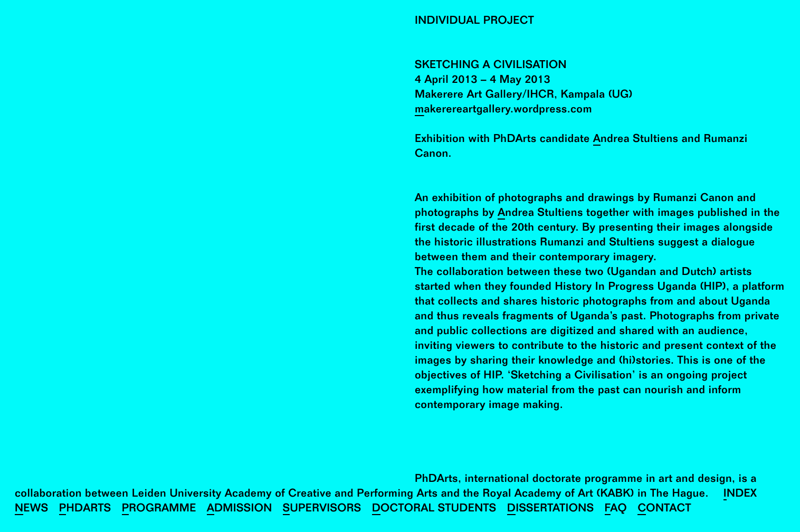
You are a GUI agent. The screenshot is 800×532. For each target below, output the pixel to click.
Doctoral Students (434, 510)
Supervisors (322, 510)
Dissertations (551, 510)
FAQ (616, 510)
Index (740, 495)
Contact (664, 510)
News (32, 510)
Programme (159, 510)
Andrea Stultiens (636, 140)
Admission (240, 510)
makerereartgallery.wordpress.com (503, 111)
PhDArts (85, 510)
